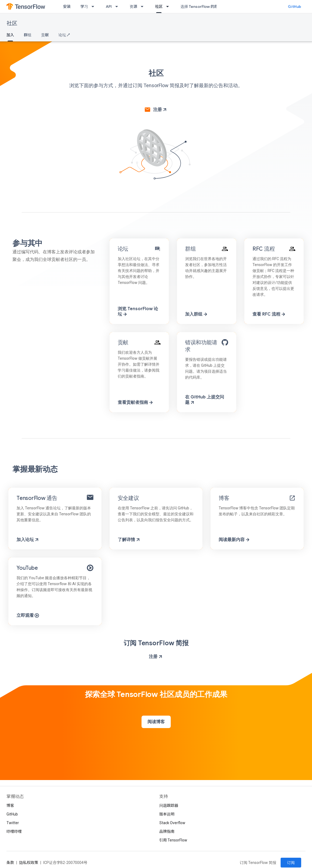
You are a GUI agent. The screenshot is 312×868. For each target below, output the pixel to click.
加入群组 (197, 314)
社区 (12, 23)
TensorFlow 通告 (37, 498)
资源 (133, 6)
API (109, 6)
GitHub (295, 6)
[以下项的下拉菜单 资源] (144, 6)
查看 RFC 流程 (269, 314)
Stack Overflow (172, 823)
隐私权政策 (29, 863)
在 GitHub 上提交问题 (205, 400)
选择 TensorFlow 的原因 (201, 6)
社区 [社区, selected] (159, 6)
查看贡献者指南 (136, 402)
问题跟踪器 (169, 805)
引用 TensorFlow (173, 840)
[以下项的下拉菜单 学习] (94, 6)
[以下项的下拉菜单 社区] (169, 6)
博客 (224, 498)
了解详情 (129, 540)
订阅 (291, 863)
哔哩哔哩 (14, 831)
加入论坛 (28, 540)
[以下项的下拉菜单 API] (118, 6)
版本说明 (167, 814)
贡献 (45, 35)
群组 (28, 35)
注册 (160, 110)
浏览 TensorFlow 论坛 (138, 312)
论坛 (123, 249)
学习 (84, 6)
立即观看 (28, 615)
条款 (10, 863)
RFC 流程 (264, 249)
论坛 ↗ (64, 35)
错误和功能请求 (201, 346)
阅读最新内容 (234, 540)
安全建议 (128, 498)
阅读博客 (156, 722)
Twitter (13, 823)
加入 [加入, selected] (10, 35)
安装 (67, 6)
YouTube (27, 568)
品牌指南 (167, 831)
